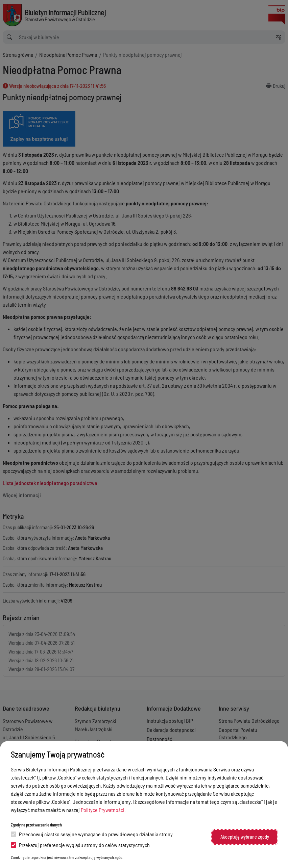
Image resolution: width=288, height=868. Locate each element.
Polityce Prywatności (103, 810)
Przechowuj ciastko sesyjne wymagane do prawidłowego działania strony (92, 834)
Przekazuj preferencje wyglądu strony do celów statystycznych (80, 845)
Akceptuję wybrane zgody (245, 837)
